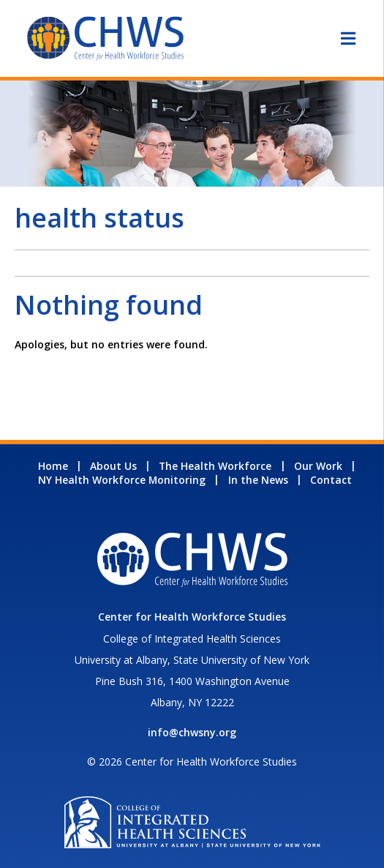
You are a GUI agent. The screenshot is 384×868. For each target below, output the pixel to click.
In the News (258, 480)
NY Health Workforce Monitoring (122, 480)
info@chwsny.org (192, 732)
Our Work (318, 466)
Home (53, 466)
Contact (331, 480)
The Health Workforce (215, 466)
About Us (113, 466)
